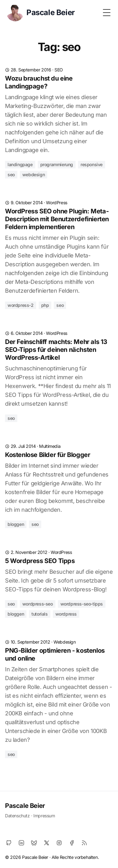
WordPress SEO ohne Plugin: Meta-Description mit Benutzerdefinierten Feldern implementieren (57, 219)
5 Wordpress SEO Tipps (40, 561)
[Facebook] (72, 843)
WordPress (56, 203)
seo (11, 175)
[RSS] (84, 843)
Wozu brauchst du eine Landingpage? (39, 82)
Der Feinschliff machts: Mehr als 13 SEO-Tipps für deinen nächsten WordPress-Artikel (56, 350)
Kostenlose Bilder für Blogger (48, 455)
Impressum (44, 816)
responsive (92, 164)
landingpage (20, 164)
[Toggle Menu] (107, 13)
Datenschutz (17, 816)
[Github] (9, 843)
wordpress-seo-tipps (82, 604)
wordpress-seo (38, 604)
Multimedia (50, 446)
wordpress (66, 614)
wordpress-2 (21, 305)
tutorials (39, 614)
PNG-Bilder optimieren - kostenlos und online (55, 654)
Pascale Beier (25, 806)
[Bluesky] (34, 843)
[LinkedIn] (21, 843)
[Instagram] (59, 843)
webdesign (34, 175)
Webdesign (65, 642)
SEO (59, 70)
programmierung (57, 164)
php (45, 305)
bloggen (16, 524)
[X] (47, 843)
